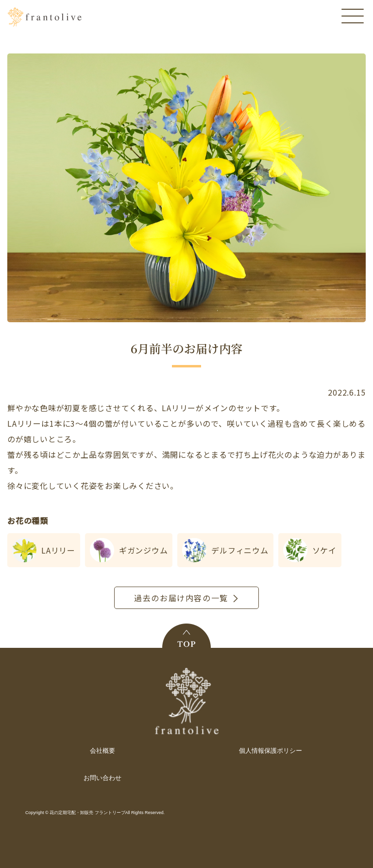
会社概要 (102, 751)
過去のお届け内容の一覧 (181, 598)
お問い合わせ (102, 778)
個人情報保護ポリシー (271, 751)
